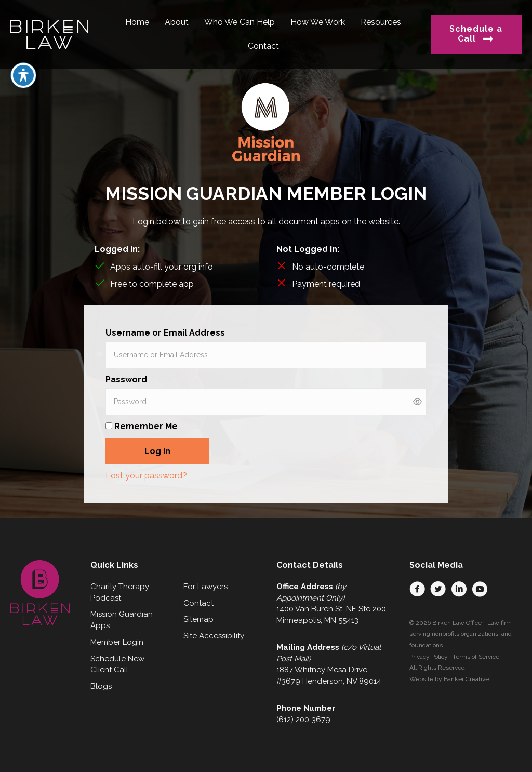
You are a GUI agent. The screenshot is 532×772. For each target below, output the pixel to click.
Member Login (117, 642)
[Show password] (417, 402)
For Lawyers (205, 587)
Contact (198, 603)
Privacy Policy (429, 657)
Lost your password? (146, 476)
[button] (417, 589)
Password (126, 380)
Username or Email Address (165, 333)
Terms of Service (476, 657)
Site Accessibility (214, 636)
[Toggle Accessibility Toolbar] (23, 75)
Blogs (101, 686)
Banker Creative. (467, 679)
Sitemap (198, 619)
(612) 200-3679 (303, 720)
